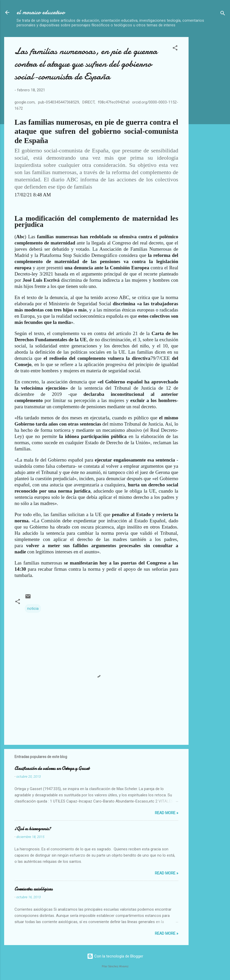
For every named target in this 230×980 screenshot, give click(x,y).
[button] (175, 49)
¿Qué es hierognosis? (33, 829)
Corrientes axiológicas (34, 889)
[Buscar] (223, 14)
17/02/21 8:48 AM (33, 195)
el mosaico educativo (41, 12)
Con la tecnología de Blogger (115, 956)
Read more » (167, 813)
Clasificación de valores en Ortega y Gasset (52, 769)
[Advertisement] (211, 115)
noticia (33, 608)
